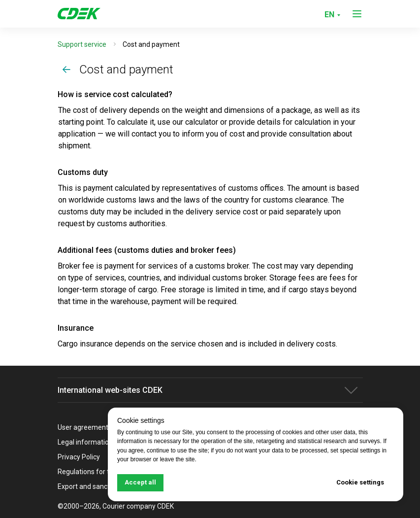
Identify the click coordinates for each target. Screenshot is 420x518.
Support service (82, 44)
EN (329, 15)
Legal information (85, 442)
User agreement (83, 427)
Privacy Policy (79, 457)
